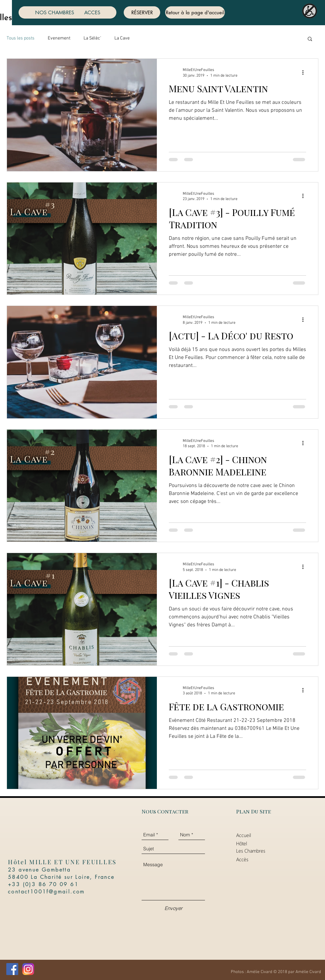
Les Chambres (251, 851)
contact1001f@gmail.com (46, 892)
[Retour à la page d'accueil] (195, 12)
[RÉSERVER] (142, 12)
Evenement (59, 38)
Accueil (244, 835)
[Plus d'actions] (305, 72)
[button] (310, 39)
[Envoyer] (173, 908)
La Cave (122, 38)
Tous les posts (21, 38)
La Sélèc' (92, 38)
